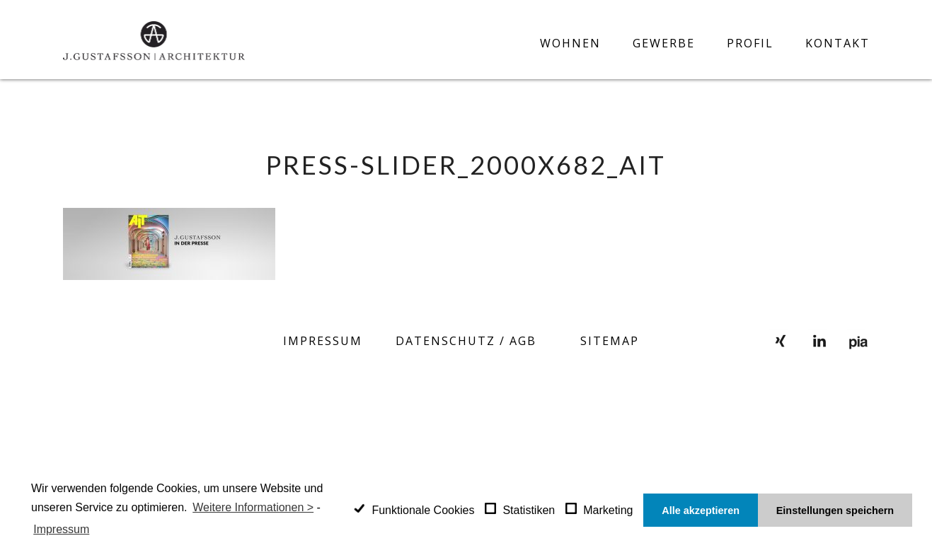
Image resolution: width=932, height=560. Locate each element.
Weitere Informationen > (253, 507)
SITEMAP (610, 341)
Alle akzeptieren (701, 511)
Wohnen (570, 43)
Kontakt (838, 43)
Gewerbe (664, 43)
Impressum (323, 341)
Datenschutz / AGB (466, 341)
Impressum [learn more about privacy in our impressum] (61, 529)
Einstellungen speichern (835, 511)
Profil (750, 43)
